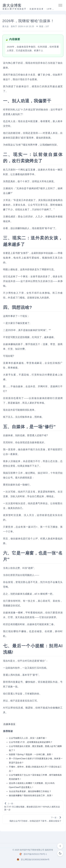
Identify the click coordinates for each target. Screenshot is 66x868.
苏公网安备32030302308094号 (35, 859)
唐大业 (6, 26)
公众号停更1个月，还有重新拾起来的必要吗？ (31, 742)
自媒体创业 (9, 724)
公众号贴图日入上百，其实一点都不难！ (28, 738)
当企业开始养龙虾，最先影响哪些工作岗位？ (30, 791)
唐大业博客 (12, 5)
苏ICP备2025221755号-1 (35, 854)
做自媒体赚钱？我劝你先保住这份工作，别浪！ (31, 795)
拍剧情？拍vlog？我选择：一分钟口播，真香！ (31, 754)
